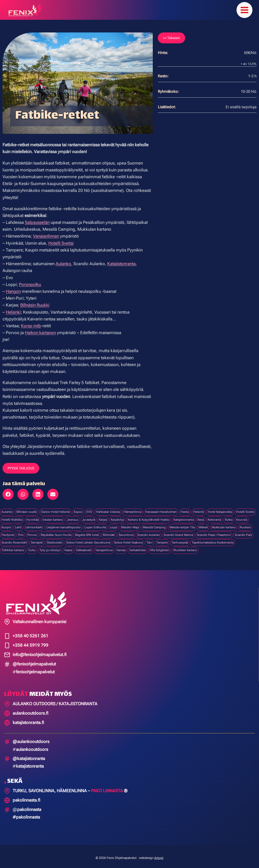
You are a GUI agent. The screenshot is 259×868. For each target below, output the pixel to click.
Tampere (162, 539)
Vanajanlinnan (46, 233)
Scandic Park (243, 532)
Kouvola (242, 516)
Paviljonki (8, 532)
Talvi (149, 539)
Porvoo (32, 532)
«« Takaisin (171, 35)
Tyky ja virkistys (50, 547)
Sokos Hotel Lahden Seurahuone (88, 539)
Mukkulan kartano (224, 524)
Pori (21, 532)
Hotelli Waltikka (12, 516)
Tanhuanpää (180, 539)
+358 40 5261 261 (30, 633)
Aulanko (63, 261)
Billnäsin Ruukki (35, 302)
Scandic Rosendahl (14, 539)
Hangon (13, 288)
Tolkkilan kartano (13, 547)
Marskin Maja (130, 524)
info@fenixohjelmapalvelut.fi (40, 652)
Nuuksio (245, 524)
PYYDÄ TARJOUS (21, 465)
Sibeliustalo (55, 539)
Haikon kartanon (40, 330)
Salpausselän (37, 219)
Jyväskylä (89, 516)
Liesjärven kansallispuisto (63, 524)
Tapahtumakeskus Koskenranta (213, 539)
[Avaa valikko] (244, 8)
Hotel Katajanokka (220, 509)
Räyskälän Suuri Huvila (56, 532)
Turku (32, 547)
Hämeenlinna (133, 509)
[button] (8, 491)
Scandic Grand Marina (178, 532)
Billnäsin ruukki (27, 509)
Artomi (159, 855)
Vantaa (121, 547)
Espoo (78, 509)
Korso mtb (31, 323)
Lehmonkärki (34, 524)
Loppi (114, 524)
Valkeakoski (84, 547)
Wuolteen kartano (185, 547)
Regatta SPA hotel (87, 532)
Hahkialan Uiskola (108, 509)
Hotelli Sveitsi (61, 240)
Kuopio (6, 524)
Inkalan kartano (53, 516)
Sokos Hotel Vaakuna (128, 539)
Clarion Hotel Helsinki (55, 509)
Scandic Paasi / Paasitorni (214, 532)
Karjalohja (117, 516)
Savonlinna (126, 532)
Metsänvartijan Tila (182, 524)
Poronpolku (30, 281)
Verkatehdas (137, 547)
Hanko (185, 509)
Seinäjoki (37, 539)
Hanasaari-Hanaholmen (161, 509)
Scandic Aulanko (149, 532)
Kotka (229, 516)
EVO (89, 509)
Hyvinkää (33, 516)
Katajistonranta (121, 261)
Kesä (201, 516)
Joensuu (73, 516)
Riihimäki (109, 532)
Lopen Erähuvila (95, 524)
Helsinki (13, 309)
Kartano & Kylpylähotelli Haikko (149, 516)
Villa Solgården (159, 547)
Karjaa (103, 516)
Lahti (18, 524)
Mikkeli (203, 524)
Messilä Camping (154, 524)
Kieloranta (214, 516)
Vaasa (68, 547)
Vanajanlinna (104, 547)
